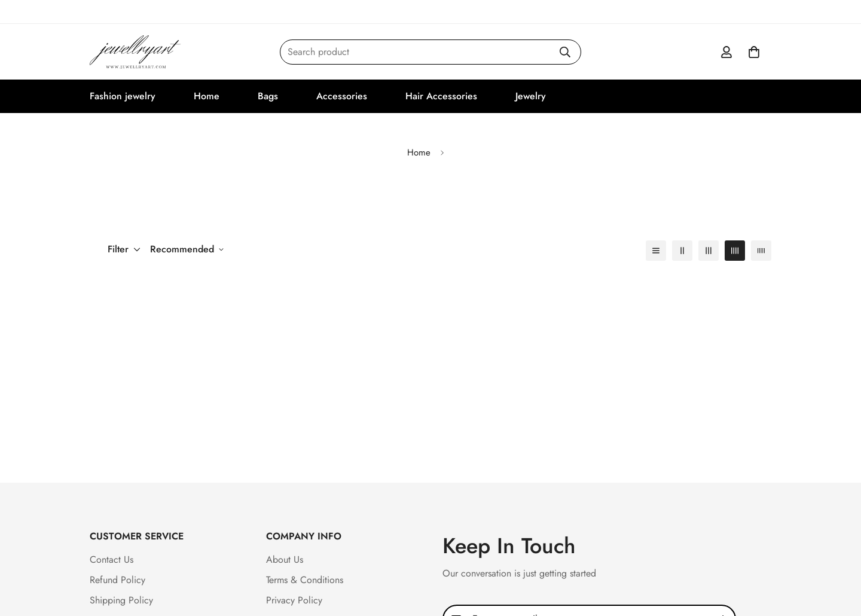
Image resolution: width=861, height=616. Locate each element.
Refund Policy (117, 580)
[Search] (565, 52)
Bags (268, 96)
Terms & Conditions (305, 580)
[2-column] (682, 251)
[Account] (726, 52)
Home (207, 96)
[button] (754, 52)
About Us (285, 559)
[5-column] (761, 251)
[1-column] (656, 251)
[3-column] (709, 251)
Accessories (342, 96)
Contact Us (112, 559)
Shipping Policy (121, 600)
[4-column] (735, 251)
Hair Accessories (441, 96)
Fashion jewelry (123, 96)
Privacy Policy (294, 600)
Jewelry (531, 96)
